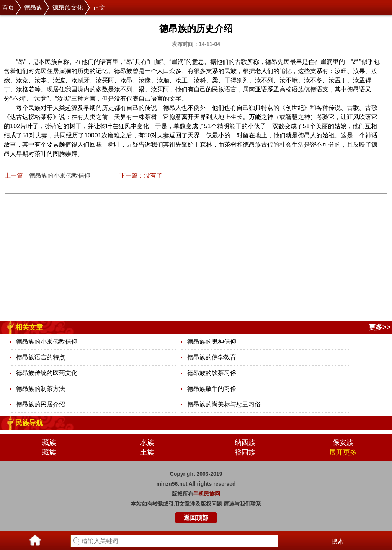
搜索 (338, 541)
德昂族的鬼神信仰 (212, 342)
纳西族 (245, 442)
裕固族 (245, 452)
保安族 (343, 442)
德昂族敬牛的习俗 (212, 389)
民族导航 (29, 423)
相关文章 (29, 327)
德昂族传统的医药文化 (47, 373)
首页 (8, 7)
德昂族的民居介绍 (41, 404)
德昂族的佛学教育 (212, 357)
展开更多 (343, 452)
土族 (147, 452)
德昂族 (33, 7)
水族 (147, 442)
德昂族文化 (68, 7)
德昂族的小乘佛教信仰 (60, 175)
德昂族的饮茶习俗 (212, 373)
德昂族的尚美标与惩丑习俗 (224, 404)
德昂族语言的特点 (41, 357)
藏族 (49, 442)
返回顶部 (196, 518)
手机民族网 (207, 494)
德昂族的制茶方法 (41, 389)
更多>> (380, 327)
